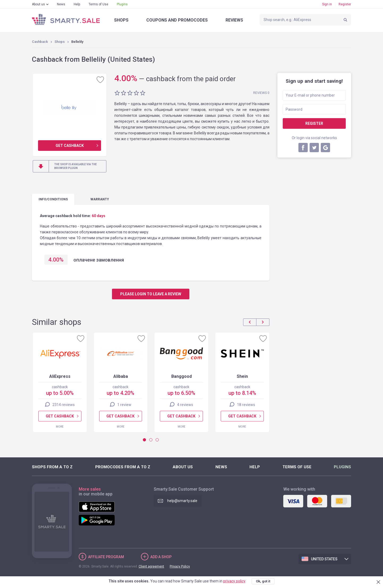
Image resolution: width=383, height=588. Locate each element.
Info (53, 199)
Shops (121, 20)
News (61, 4)
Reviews (234, 20)
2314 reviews (64, 405)
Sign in (327, 4)
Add (161, 557)
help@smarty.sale (182, 501)
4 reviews (185, 405)
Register (345, 4)
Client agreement (151, 566)
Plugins (122, 4)
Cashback (40, 42)
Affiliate (106, 557)
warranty (100, 199)
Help (77, 4)
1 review (124, 405)
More (60, 427)
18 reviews (246, 405)
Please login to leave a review (151, 294)
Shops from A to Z (52, 467)
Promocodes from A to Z (123, 467)
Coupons (177, 20)
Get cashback (70, 146)
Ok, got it (263, 581)
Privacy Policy (180, 566)
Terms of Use (98, 4)
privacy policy (234, 581)
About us (38, 4)
